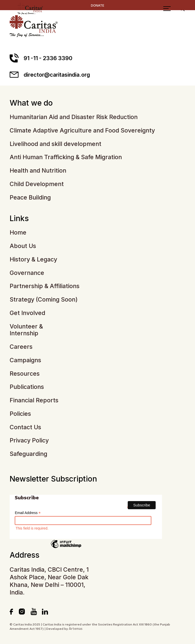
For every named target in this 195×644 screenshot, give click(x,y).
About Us (23, 246)
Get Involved (27, 313)
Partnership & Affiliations (45, 286)
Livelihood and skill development (55, 144)
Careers (21, 347)
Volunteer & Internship (26, 330)
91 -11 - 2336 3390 (41, 58)
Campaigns (25, 360)
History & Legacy (33, 260)
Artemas (76, 629)
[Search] (183, 20)
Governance (27, 273)
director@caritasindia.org (50, 75)
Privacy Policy (29, 441)
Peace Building (30, 198)
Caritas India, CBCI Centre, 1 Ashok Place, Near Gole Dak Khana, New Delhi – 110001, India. (49, 581)
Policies (20, 414)
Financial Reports (34, 400)
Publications (27, 387)
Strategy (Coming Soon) (44, 300)
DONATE (97, 5)
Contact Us (25, 427)
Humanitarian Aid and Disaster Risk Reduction (74, 117)
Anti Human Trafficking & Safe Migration (66, 157)
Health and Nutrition (38, 171)
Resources (25, 374)
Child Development (37, 184)
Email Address (28, 513)
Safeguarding (28, 454)
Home (18, 233)
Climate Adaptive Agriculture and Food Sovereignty (82, 131)
